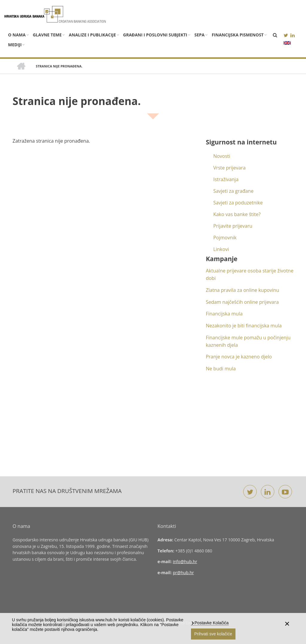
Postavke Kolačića (211, 623)
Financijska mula (224, 314)
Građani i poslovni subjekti (155, 35)
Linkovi (221, 249)
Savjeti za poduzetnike (238, 203)
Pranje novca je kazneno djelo (239, 357)
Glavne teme (47, 35)
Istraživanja (226, 179)
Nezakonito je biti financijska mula (244, 326)
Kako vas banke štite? (237, 214)
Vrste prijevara (229, 168)
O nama (17, 35)
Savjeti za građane (234, 191)
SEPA (199, 35)
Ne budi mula (221, 369)
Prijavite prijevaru (233, 226)
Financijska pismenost (238, 35)
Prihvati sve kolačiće (213, 634)
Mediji (15, 45)
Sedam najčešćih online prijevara (242, 302)
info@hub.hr (185, 561)
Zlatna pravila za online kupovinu (242, 290)
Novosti (222, 156)
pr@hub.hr (183, 573)
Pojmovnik (225, 238)
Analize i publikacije (92, 35)
